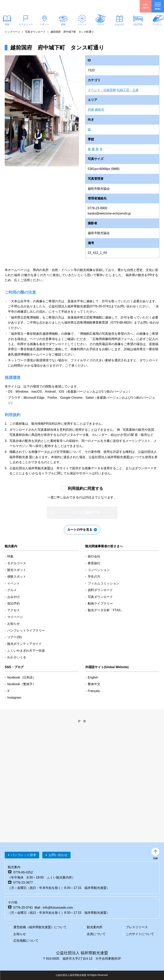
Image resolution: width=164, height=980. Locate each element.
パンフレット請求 (24, 855)
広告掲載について (26, 941)
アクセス (14, 610)
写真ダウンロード (35, 32)
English (93, 677)
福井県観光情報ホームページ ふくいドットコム (26, 6)
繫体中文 (94, 684)
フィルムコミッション (103, 583)
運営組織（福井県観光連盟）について (40, 927)
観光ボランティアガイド (24, 644)
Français (94, 691)
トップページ (12, 32)
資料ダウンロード (100, 590)
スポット (44, 24)
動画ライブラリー (100, 604)
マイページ (15, 617)
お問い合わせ (58, 855)
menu (158, 6)
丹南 (91, 110)
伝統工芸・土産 (128, 90)
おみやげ (120, 24)
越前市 (100, 110)
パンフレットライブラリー (26, 630)
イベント (82, 24)
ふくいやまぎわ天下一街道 (26, 651)
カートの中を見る (80, 530)
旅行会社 (94, 556)
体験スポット (17, 577)
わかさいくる (17, 657)
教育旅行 (94, 563)
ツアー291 (15, 637)
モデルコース (26, 24)
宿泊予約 (138, 24)
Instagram (14, 698)
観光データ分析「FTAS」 (106, 610)
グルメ (101, 24)
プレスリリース (137, 927)
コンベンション (99, 570)
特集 (10, 556)
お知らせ (14, 624)
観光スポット (17, 570)
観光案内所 (95, 927)
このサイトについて (140, 934)
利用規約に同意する (85, 488)
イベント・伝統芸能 (102, 90)
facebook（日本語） (21, 677)
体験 (63, 24)
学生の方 (94, 577)
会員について (96, 934)
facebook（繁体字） (21, 684)
